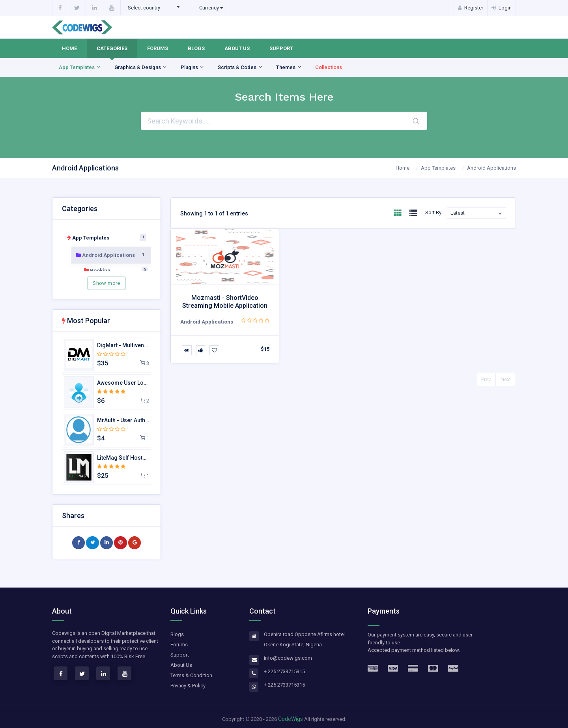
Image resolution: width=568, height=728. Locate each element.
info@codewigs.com (288, 658)
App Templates (80, 67)
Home (69, 48)
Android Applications (491, 168)
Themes (289, 67)
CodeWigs (291, 719)
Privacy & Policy (188, 686)
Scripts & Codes (240, 67)
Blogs (196, 48)
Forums (158, 48)
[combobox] (156, 8)
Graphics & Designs (141, 67)
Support (281, 48)
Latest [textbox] (458, 213)
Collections (329, 67)
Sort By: (434, 212)
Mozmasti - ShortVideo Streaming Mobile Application (225, 301)
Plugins (192, 67)
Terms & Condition (191, 675)
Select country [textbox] (144, 8)
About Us (237, 48)
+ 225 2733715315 (284, 671)
